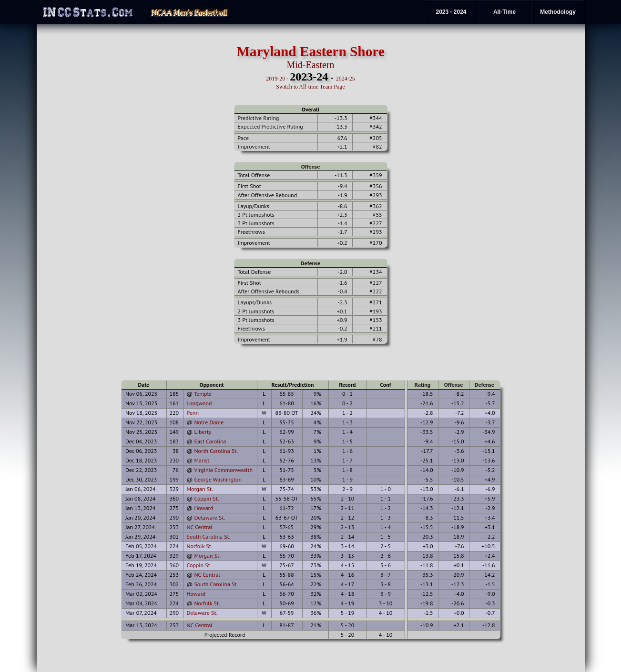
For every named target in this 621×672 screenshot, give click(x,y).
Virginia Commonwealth (223, 470)
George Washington (218, 479)
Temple (203, 394)
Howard (204, 508)
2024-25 (346, 79)
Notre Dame (209, 422)
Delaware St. (209, 517)
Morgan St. (200, 489)
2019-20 (275, 79)
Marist (202, 460)
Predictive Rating (259, 118)
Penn (193, 413)
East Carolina (210, 441)
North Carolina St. (216, 451)
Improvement (254, 146)
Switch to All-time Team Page (310, 87)
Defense (310, 263)
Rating (423, 385)
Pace (243, 138)
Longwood (199, 403)
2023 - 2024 (451, 12)
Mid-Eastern (311, 65)
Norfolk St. (200, 546)
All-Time (504, 12)
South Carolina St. (209, 537)
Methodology (558, 12)
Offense (310, 166)
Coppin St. (206, 498)
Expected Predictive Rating (270, 126)
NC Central (200, 527)
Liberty (203, 432)
